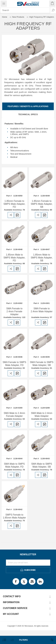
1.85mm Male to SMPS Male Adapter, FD (14, 258)
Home (5, 17)
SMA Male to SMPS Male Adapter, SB (42, 465)
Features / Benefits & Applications (28, 106)
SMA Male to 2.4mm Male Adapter (42, 415)
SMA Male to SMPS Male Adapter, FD (14, 465)
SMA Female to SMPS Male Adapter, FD (14, 364)
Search (53, 10)
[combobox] (25, 10)
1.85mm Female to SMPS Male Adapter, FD (14, 204)
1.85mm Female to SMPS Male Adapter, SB (42, 204)
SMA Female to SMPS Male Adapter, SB (42, 364)
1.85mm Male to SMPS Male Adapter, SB (42, 258)
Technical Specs (28, 114)
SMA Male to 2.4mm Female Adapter (14, 415)
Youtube (32, 581)
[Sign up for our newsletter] (28, 563)
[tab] (28, 106)
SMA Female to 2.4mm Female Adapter (14, 311)
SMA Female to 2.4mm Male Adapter (42, 310)
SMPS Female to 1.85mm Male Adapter (14, 516)
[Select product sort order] (12, 640)
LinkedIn (40, 581)
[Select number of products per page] (4, 640)
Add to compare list (11, 215)
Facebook (16, 581)
